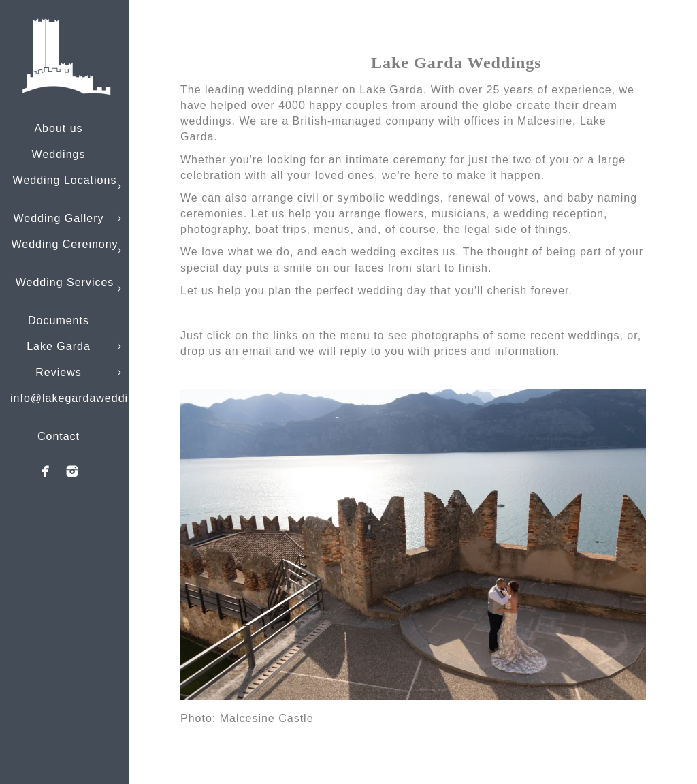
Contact (59, 436)
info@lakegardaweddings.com (92, 398)
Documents (59, 320)
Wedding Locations (65, 180)
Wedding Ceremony (64, 244)
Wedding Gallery (59, 218)
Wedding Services (65, 282)
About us (58, 128)
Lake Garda (59, 346)
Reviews (58, 372)
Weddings (59, 154)
